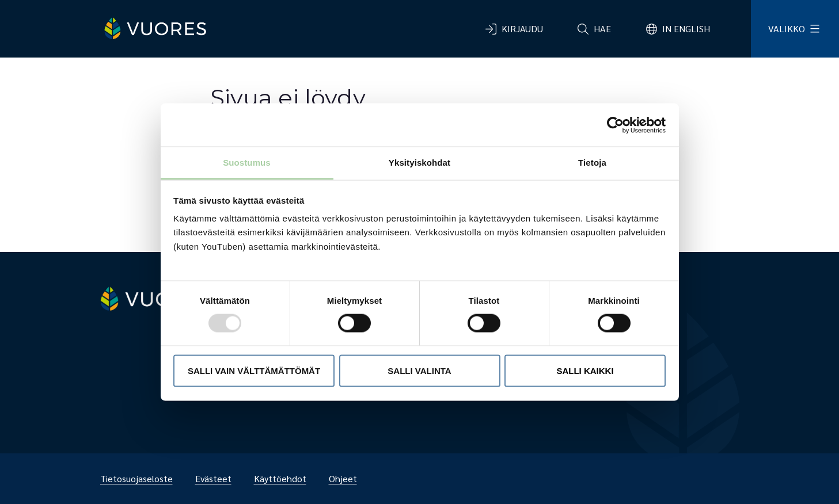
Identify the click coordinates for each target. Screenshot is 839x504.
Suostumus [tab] (247, 163)
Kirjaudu (522, 28)
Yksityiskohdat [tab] (419, 163)
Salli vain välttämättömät (254, 370)
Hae (602, 28)
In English (686, 28)
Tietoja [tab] (592, 163)
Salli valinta (419, 370)
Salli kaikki (585, 370)
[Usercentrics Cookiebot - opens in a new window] (615, 125)
